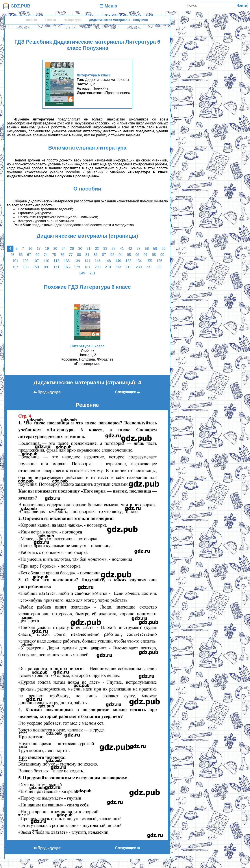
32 (97, 249)
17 (39, 249)
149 (118, 261)
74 (46, 255)
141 (87, 261)
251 (93, 273)
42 (130, 249)
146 (98, 261)
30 (80, 249)
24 (64, 249)
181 (87, 267)
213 (118, 267)
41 (122, 249)
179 (77, 267)
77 (71, 255)
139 (77, 261)
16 (30, 249)
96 (137, 255)
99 (162, 255)
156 (159, 261)
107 (36, 261)
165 (67, 267)
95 (129, 255)
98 (154, 255)
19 (47, 249)
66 (21, 255)
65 (12, 255)
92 (112, 255)
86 (96, 255)
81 (87, 255)
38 (114, 249)
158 (26, 267)
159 (36, 267)
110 (46, 261)
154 (139, 261)
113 (56, 261)
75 (54, 255)
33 (105, 249)
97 (146, 255)
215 (129, 267)
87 (104, 255)
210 (108, 267)
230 (139, 267)
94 (121, 255)
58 (147, 249)
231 (149, 267)
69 (37, 255)
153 (129, 261)
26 (72, 249)
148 (108, 261)
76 (62, 255)
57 (139, 249)
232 (159, 267)
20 (55, 249)
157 (15, 267)
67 (29, 255)
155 (149, 261)
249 (82, 273)
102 (26, 261)
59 (155, 249)
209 (98, 267)
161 (56, 267)
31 (89, 249)
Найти (242, 5)
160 (46, 267)
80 (79, 255)
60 (163, 249)
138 (67, 261)
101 (15, 261)
